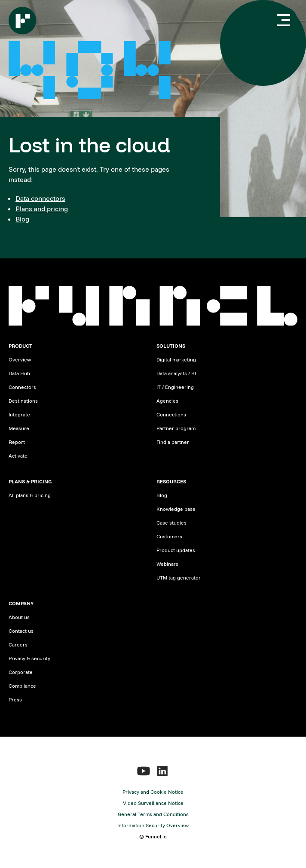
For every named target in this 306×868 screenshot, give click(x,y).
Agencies (167, 401)
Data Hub (19, 373)
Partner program (176, 428)
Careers (18, 645)
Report (17, 442)
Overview (20, 360)
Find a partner (173, 442)
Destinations (23, 401)
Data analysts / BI (176, 373)
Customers (169, 536)
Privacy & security (29, 658)
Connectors (22, 387)
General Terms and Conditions (153, 814)
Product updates (176, 550)
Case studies (171, 523)
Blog (22, 219)
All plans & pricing (30, 495)
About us (19, 617)
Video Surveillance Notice (153, 803)
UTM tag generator (179, 578)
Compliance (22, 686)
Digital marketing (176, 360)
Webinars (167, 564)
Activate (18, 456)
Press (15, 700)
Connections (171, 414)
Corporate (21, 672)
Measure (19, 428)
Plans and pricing (42, 209)
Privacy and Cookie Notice (153, 792)
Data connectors (40, 198)
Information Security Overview (153, 825)
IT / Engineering (175, 387)
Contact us (21, 631)
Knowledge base (176, 509)
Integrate (19, 414)
